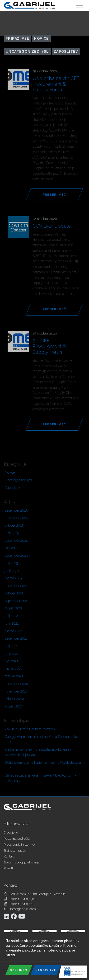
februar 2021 (14, 676)
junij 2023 (12, 571)
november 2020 (16, 691)
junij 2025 (12, 533)
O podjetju (11, 832)
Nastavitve (46, 970)
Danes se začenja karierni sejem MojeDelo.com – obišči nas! (41, 778)
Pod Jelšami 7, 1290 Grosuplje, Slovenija (37, 894)
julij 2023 (11, 563)
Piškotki (9, 868)
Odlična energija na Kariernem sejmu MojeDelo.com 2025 (43, 765)
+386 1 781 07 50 (22, 899)
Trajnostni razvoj (15, 850)
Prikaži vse (17, 38)
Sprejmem (19, 970)
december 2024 (16, 541)
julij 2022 (11, 616)
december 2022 (16, 586)
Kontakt (9, 856)
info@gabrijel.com (23, 909)
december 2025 (16, 510)
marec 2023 (14, 578)
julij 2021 (11, 646)
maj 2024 (12, 548)
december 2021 (16, 638)
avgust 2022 (14, 608)
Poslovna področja (17, 839)
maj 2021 (11, 661)
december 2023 (16, 556)
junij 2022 (12, 623)
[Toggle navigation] (80, 5)
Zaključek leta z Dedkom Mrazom (30, 729)
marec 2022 (13, 631)
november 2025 (16, 518)
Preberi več (54, 195)
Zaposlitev (66, 52)
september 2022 (17, 601)
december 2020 (16, 684)
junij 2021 (12, 654)
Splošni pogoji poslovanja (22, 862)
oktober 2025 (14, 525)
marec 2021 (13, 669)
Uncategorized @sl (27, 52)
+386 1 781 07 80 (22, 904)
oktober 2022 (14, 593)
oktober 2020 (14, 699)
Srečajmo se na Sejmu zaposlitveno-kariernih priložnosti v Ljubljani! (38, 752)
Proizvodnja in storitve (19, 845)
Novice (41, 38)
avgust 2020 (14, 706)
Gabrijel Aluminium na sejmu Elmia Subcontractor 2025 (41, 739)
